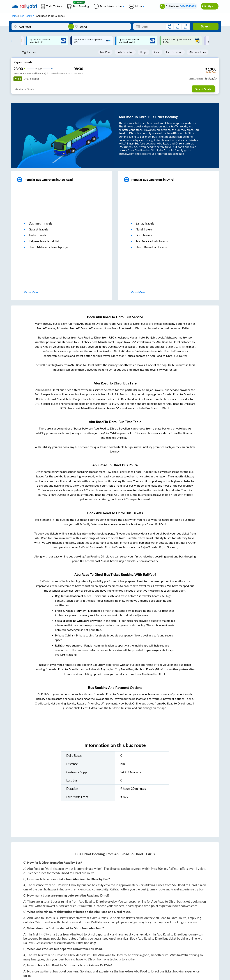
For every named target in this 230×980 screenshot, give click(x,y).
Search (206, 26)
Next (212, 41)
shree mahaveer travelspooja (48, 247)
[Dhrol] (102, 26)
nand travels (144, 229)
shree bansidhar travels (151, 247)
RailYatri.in (88, 906)
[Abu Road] (41, 26)
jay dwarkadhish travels (152, 241)
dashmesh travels (40, 223)
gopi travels (144, 235)
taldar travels (38, 235)
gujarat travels (38, 229)
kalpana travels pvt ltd (44, 241)
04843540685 (188, 6)
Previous (11, 41)
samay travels (145, 223)
